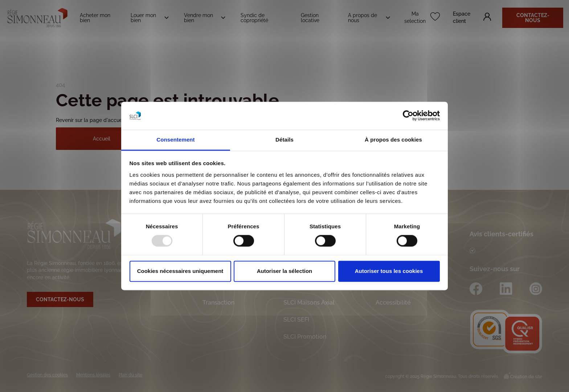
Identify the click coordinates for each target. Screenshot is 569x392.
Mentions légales (93, 375)
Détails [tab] (284, 140)
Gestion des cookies (47, 375)
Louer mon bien (143, 18)
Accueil (102, 139)
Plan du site (130, 375)
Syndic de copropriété (254, 18)
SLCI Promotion (305, 337)
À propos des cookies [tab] (393, 140)
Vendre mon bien (198, 18)
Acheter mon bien (95, 18)
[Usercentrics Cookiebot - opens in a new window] (408, 116)
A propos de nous (363, 18)
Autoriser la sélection (285, 271)
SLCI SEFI (296, 320)
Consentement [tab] (175, 140)
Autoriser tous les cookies (389, 271)
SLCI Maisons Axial (309, 303)
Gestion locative (310, 18)
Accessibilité (393, 303)
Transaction (218, 303)
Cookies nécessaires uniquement (180, 271)
